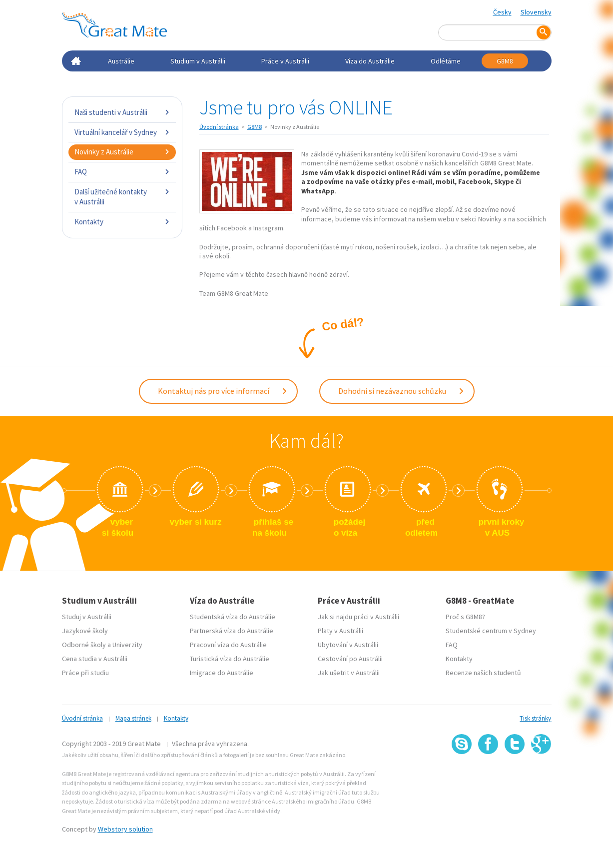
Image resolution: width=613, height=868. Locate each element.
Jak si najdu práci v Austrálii (358, 617)
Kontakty (122, 222)
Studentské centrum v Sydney (491, 631)
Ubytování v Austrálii (348, 645)
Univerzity (127, 645)
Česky (502, 12)
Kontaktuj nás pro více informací (223, 391)
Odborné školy (84, 645)
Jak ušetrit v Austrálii (349, 673)
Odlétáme (446, 61)
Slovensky (536, 12)
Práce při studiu (85, 673)
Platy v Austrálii (340, 631)
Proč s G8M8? (465, 617)
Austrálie (121, 61)
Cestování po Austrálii (350, 659)
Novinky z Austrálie (122, 152)
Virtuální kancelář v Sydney (122, 132)
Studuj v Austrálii (87, 617)
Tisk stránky (535, 718)
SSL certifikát (515, 776)
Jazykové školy (85, 631)
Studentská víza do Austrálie (233, 617)
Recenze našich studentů (483, 673)
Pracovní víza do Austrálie (228, 645)
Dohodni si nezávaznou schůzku (401, 391)
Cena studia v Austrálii (95, 659)
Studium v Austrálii (198, 61)
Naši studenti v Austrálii (122, 112)
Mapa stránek (133, 718)
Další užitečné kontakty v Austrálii (122, 197)
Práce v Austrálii (285, 61)
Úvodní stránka (219, 127)
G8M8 (505, 61)
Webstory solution (125, 829)
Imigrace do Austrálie (222, 673)
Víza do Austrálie (370, 61)
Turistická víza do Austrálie (230, 659)
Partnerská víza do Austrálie (232, 631)
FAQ (122, 172)
